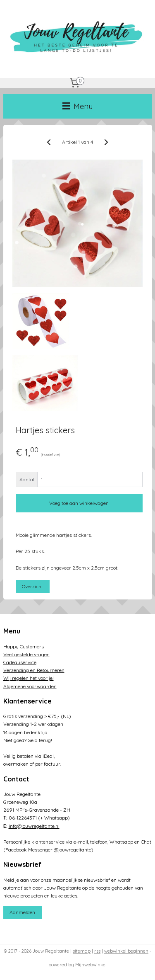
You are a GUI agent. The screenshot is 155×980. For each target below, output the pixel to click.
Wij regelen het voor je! (29, 678)
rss (97, 951)
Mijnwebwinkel (91, 965)
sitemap (82, 951)
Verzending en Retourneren (34, 670)
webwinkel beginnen (126, 951)
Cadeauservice (20, 662)
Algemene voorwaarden (30, 686)
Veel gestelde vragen (26, 654)
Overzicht (32, 586)
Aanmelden (22, 912)
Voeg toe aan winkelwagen (79, 503)
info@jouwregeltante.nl (34, 826)
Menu (77, 106)
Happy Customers (24, 646)
